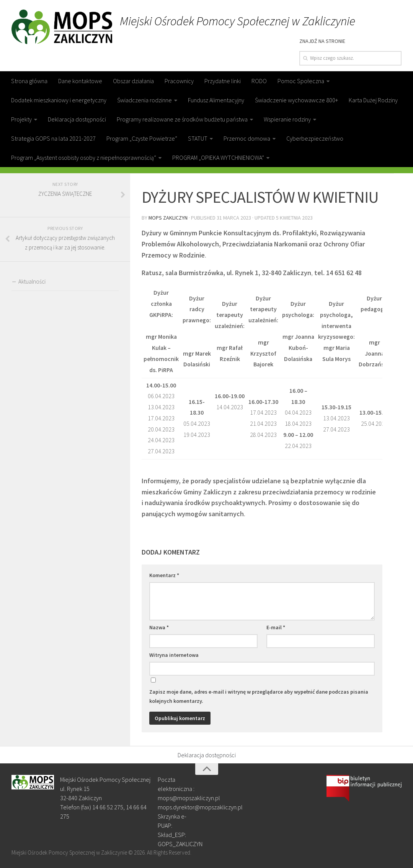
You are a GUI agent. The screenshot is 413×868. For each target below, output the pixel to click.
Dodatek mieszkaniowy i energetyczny (59, 100)
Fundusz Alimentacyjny (216, 100)
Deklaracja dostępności (77, 119)
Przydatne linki (223, 81)
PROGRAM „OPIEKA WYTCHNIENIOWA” (218, 158)
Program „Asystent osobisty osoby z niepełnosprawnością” (84, 158)
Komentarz (164, 575)
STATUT (198, 138)
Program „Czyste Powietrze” (142, 138)
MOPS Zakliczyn (168, 217)
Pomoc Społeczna (301, 81)
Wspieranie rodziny (287, 119)
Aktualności (32, 281)
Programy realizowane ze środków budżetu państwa (182, 119)
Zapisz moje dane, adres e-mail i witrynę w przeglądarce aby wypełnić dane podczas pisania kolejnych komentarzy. (259, 696)
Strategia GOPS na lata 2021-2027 (53, 138)
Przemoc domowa (247, 138)
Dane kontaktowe (80, 81)
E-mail (276, 627)
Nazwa (159, 627)
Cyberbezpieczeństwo (315, 138)
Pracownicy (179, 81)
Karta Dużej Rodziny (373, 100)
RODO (259, 81)
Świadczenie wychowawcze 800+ (296, 100)
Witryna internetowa (174, 655)
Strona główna (29, 81)
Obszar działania (133, 81)
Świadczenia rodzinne (144, 100)
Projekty (21, 119)
